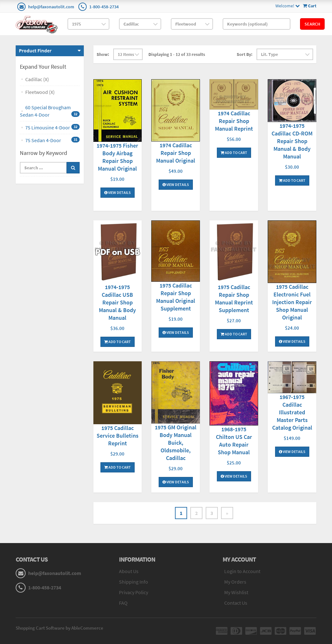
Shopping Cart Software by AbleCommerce (59, 628)
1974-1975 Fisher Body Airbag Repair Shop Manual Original (117, 157)
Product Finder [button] (35, 50)
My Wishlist (236, 592)
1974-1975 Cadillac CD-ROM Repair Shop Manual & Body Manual (292, 141)
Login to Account (242, 571)
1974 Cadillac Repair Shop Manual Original (176, 153)
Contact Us (236, 603)
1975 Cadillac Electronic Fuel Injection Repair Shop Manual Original (292, 302)
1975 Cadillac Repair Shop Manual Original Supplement (176, 297)
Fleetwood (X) (40, 92)
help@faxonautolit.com (51, 7)
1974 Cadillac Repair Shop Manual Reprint (234, 121)
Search (312, 24)
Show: (103, 54)
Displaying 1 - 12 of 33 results (177, 54)
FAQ (123, 603)
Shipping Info (134, 582)
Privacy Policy (134, 592)
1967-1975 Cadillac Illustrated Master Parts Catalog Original (292, 412)
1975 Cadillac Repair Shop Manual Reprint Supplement (234, 299)
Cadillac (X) (37, 79)
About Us (129, 571)
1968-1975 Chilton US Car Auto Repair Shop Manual (234, 441)
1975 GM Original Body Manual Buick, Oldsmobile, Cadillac (176, 443)
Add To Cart (234, 153)
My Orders (235, 582)
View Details (118, 192)
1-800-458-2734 (104, 7)
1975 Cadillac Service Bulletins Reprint (118, 436)
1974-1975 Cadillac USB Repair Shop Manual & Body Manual (117, 302)
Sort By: (245, 54)
